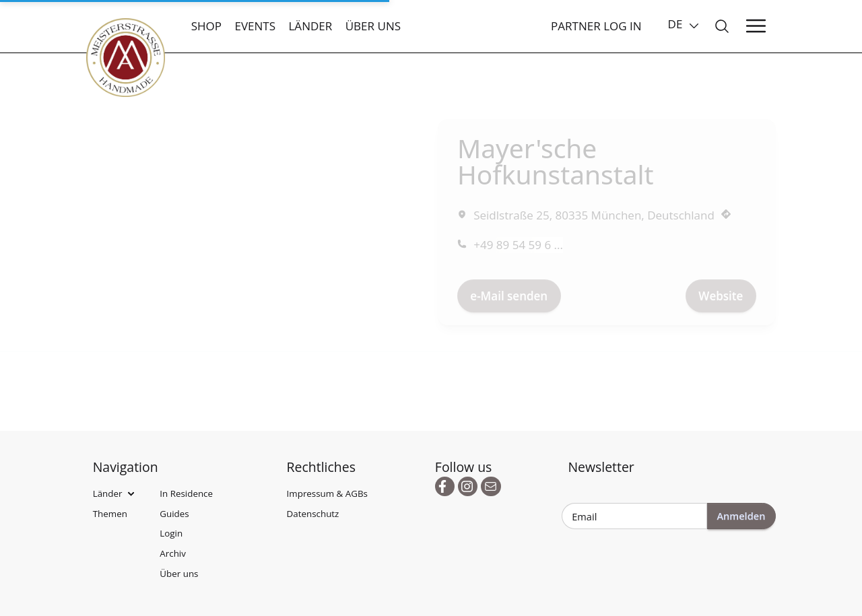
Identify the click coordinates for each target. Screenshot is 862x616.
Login (171, 533)
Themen (110, 514)
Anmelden (741, 516)
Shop (206, 26)
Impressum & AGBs (327, 493)
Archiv (173, 553)
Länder (310, 26)
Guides (174, 514)
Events (255, 26)
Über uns (373, 26)
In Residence (186, 493)
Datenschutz (313, 514)
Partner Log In (596, 26)
